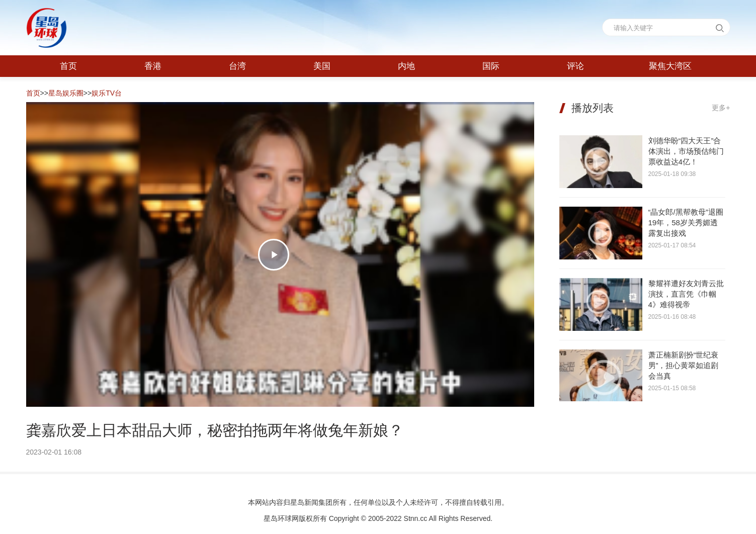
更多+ (721, 108)
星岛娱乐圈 (66, 93)
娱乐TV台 (107, 93)
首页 (33, 93)
